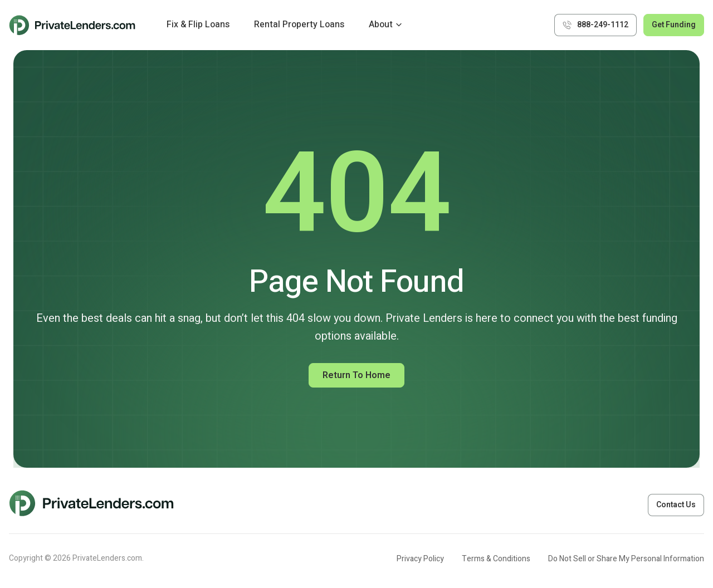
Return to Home (356, 375)
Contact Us (676, 505)
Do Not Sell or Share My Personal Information (626, 559)
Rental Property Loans (299, 24)
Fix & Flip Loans (198, 24)
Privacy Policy (420, 559)
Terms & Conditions (496, 559)
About (381, 24)
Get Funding (674, 25)
